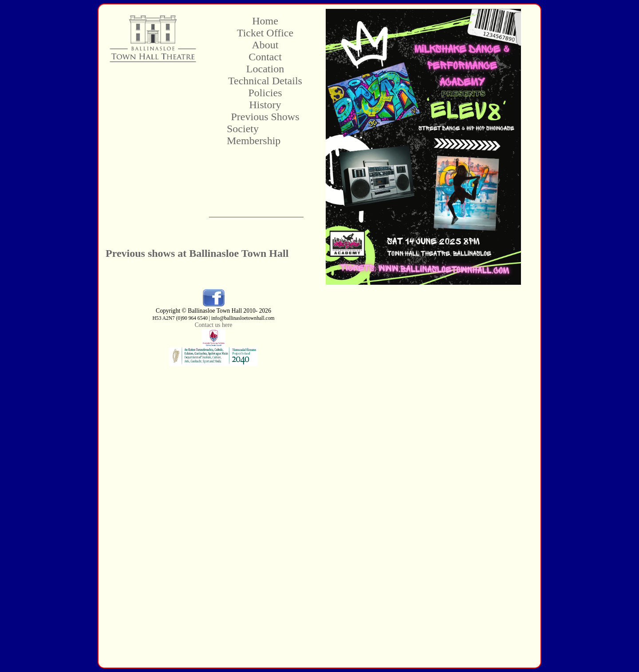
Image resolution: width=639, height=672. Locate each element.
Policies (265, 93)
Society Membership (254, 135)
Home (265, 21)
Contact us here (214, 325)
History (265, 105)
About (265, 45)
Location (265, 69)
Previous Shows (265, 117)
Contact (265, 57)
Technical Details (265, 81)
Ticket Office (265, 33)
